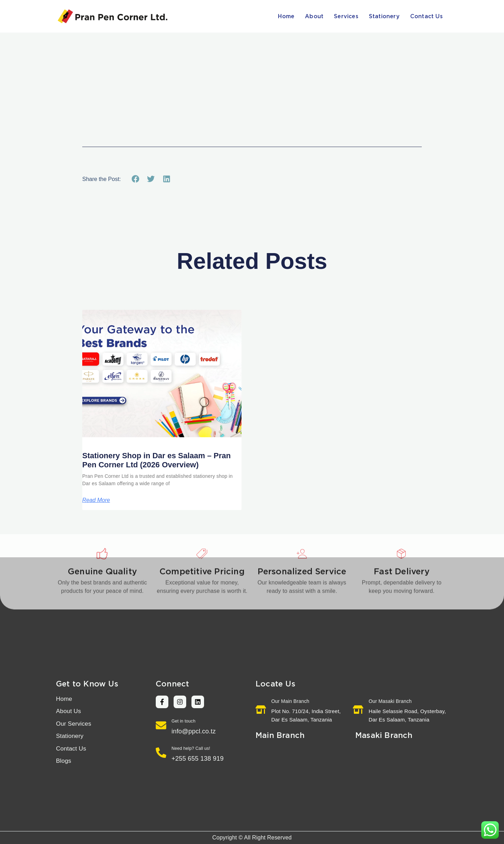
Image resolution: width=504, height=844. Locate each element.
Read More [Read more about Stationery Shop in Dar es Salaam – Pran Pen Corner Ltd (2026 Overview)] (96, 500)
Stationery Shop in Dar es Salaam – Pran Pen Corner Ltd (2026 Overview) (156, 460)
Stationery (384, 16)
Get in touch (183, 721)
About (314, 16)
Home (286, 16)
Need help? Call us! (191, 748)
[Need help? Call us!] (161, 753)
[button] (135, 179)
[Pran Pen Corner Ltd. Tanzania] (302, 779)
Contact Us (426, 16)
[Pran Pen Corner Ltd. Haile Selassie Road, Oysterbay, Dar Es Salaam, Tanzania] (402, 779)
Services (346, 16)
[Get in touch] (161, 725)
